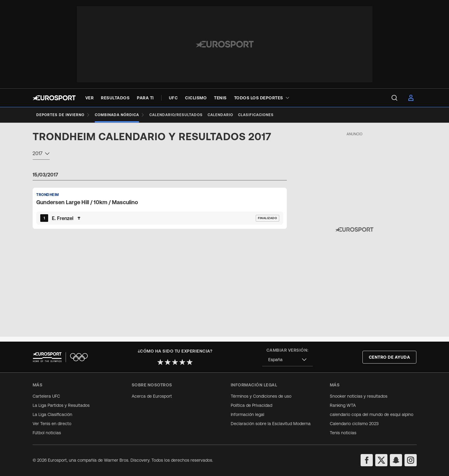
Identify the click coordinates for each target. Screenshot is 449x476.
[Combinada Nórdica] (122, 115)
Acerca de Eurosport (152, 396)
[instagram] (411, 460)
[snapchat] (396, 460)
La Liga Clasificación (52, 414)
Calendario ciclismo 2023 (354, 424)
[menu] (394, 98)
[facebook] (367, 460)
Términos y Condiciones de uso (261, 396)
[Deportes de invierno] (63, 115)
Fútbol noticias (47, 433)
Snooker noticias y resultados (359, 396)
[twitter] (381, 460)
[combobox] (41, 159)
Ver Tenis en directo (52, 424)
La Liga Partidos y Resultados (61, 405)
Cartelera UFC (46, 396)
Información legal (248, 414)
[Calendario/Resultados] (181, 115)
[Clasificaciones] (266, 115)
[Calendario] (228, 115)
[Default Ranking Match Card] (160, 213)
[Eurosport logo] (54, 98)
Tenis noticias (343, 433)
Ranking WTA (343, 405)
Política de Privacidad (251, 405)
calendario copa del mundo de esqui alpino (372, 414)
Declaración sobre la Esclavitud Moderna (271, 424)
